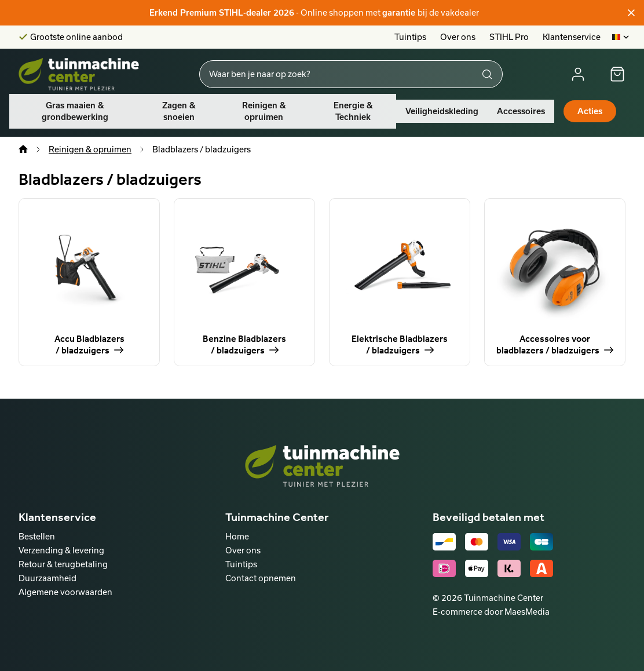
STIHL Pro (509, 37)
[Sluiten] (631, 13)
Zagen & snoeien (179, 111)
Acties (590, 111)
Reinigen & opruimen (264, 111)
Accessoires (521, 111)
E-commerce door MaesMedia (491, 612)
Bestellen (37, 536)
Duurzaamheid (47, 578)
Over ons (458, 37)
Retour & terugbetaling (63, 564)
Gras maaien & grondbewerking (75, 111)
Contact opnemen (261, 578)
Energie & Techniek (353, 111)
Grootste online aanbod (76, 37)
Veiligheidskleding (442, 111)
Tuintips (410, 37)
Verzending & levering (61, 550)
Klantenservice (572, 37)
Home (237, 536)
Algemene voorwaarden (65, 592)
